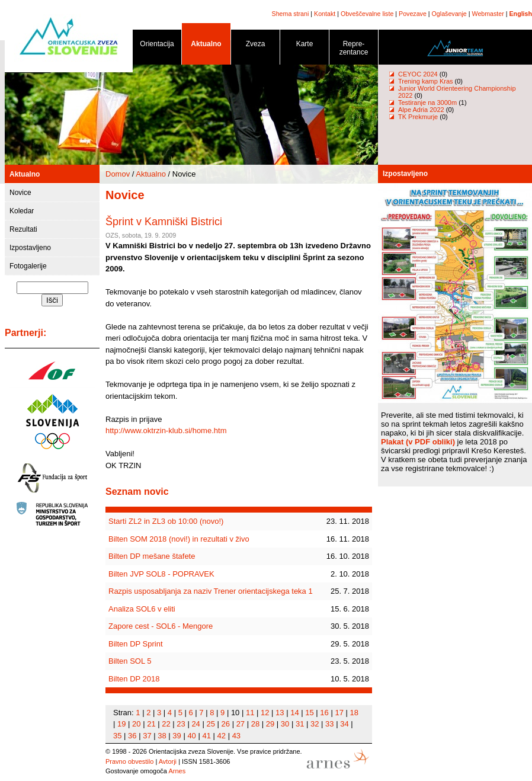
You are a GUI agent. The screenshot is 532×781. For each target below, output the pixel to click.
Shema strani (291, 14)
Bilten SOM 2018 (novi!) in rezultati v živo (179, 539)
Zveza (255, 46)
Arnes (177, 771)
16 (324, 713)
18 (354, 713)
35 (117, 736)
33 (329, 724)
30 (285, 724)
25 (210, 724)
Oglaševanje (449, 14)
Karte (305, 46)
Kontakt (325, 14)
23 (181, 724)
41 (206, 736)
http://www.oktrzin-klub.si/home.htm (166, 430)
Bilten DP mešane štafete (152, 556)
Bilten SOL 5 (130, 661)
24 (196, 724)
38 (162, 736)
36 (132, 736)
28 (255, 724)
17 (339, 713)
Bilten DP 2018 (134, 679)
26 (226, 724)
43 (236, 736)
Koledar (22, 211)
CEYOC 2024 (418, 74)
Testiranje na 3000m (428, 103)
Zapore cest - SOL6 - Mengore (161, 626)
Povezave (413, 14)
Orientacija (157, 46)
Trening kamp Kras (426, 81)
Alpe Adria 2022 (421, 110)
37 (147, 736)
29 (270, 724)
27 (241, 724)
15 (309, 713)
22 (166, 724)
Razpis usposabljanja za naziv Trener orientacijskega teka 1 (211, 591)
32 (315, 724)
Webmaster (488, 14)
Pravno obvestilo (129, 761)
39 (177, 736)
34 (344, 724)
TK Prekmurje (418, 117)
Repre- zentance (354, 50)
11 (250, 713)
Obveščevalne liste (367, 14)
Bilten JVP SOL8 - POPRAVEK (161, 574)
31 (300, 724)
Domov (118, 174)
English (521, 14)
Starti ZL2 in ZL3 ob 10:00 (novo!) (166, 521)
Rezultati (23, 229)
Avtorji (168, 761)
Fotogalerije (28, 266)
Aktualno (206, 46)
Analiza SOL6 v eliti (142, 609)
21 (151, 724)
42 (222, 736)
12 (265, 713)
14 (294, 713)
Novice (20, 193)
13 (280, 713)
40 (191, 736)
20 (136, 724)
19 (121, 724)
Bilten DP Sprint (136, 644)
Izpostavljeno (30, 248)
